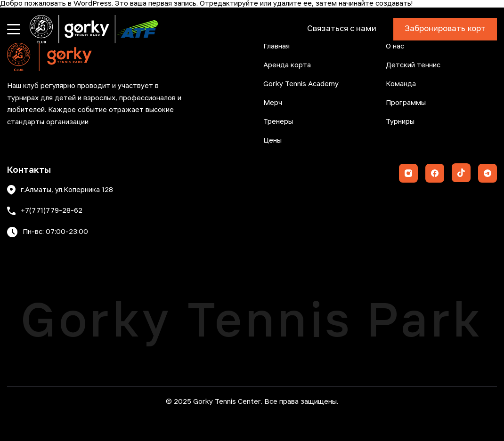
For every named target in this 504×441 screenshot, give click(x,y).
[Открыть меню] (14, 29)
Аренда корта (287, 65)
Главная (276, 47)
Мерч (273, 103)
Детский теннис (413, 65)
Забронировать (445, 29)
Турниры (400, 122)
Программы (406, 103)
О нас (395, 47)
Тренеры (278, 122)
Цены (272, 141)
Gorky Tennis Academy (301, 84)
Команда (401, 84)
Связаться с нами (342, 29)
